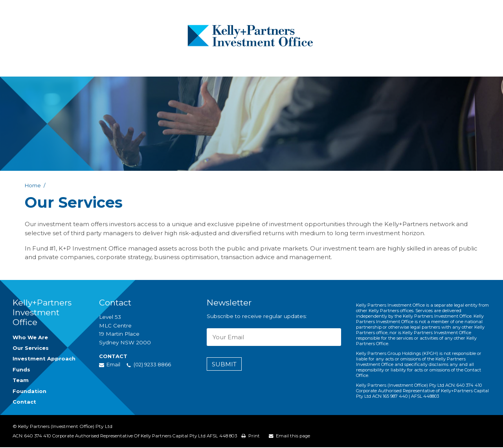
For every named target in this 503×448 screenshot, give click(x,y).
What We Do (174, 65)
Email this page (307, 436)
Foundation (346, 65)
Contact (389, 65)
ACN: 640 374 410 (33, 437)
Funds (223, 65)
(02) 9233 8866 (468, 49)
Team (262, 65)
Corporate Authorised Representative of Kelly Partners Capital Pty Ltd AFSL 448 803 (152, 437)
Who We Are (121, 65)
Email (114, 364)
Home (33, 185)
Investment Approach (45, 360)
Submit (224, 364)
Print (266, 436)
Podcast (303, 65)
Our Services (31, 348)
